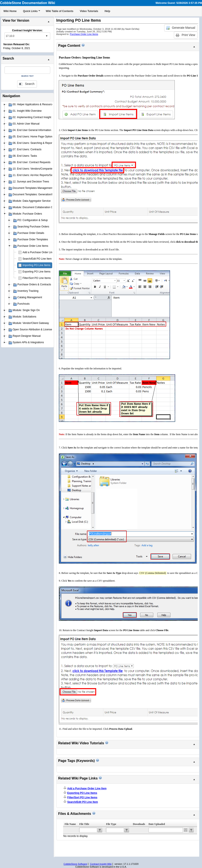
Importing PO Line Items (36, 265)
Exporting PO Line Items (36, 272)
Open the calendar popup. (186, 830)
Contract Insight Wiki (101, 864)
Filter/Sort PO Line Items (37, 278)
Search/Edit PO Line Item (37, 259)
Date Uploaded (157, 824)
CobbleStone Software (75, 864)
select (47, 36)
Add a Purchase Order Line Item (41, 252)
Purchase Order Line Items (84, 34)
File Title (84, 824)
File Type (111, 824)
